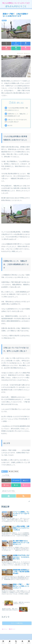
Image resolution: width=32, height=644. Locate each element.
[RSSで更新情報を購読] (23, 496)
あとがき (10, 125)
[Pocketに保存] (6, 48)
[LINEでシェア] (16, 48)
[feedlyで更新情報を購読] (9, 496)
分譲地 (11, 471)
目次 (14, 103)
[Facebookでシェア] (16, 44)
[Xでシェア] (6, 44)
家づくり (5, 471)
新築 (16, 471)
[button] (26, 48)
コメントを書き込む (17, 623)
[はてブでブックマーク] (26, 44)
